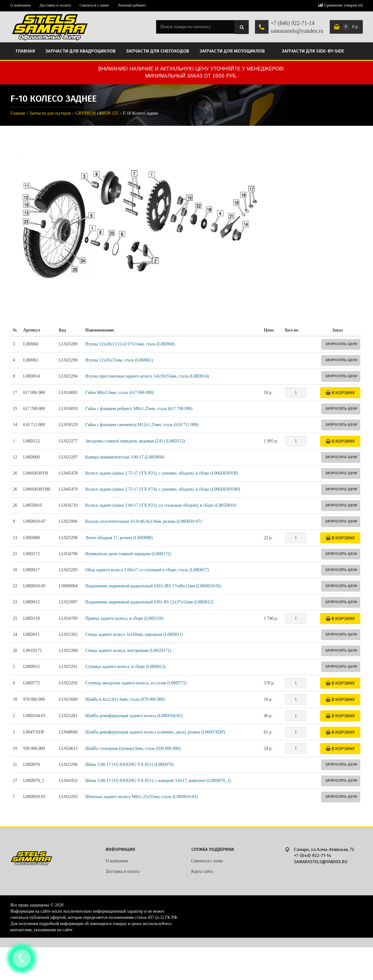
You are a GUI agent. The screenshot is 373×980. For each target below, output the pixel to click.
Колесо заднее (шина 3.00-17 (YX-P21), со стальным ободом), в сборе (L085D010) (161, 505)
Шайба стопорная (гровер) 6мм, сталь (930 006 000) (133, 748)
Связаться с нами (94, 5)
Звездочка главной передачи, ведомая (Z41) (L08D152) (135, 441)
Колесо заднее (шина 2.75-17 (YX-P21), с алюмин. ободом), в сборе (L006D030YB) (162, 473)
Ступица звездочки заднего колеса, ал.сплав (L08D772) (136, 683)
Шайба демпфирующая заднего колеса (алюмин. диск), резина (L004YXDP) (155, 732)
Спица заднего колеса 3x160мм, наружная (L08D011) (134, 634)
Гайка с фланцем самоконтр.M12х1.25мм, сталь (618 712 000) (142, 425)
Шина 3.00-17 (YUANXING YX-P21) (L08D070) (129, 765)
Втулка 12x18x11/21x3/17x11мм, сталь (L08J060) (130, 344)
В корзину (340, 393)
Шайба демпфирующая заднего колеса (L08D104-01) (134, 716)
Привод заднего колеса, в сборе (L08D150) (124, 618)
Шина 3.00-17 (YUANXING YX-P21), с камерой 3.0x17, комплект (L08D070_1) (158, 781)
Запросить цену (341, 344)
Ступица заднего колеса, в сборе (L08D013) (125, 667)
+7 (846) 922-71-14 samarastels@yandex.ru (297, 27)
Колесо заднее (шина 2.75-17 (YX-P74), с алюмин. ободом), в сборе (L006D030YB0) (163, 489)
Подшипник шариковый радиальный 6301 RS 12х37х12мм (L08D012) (149, 602)
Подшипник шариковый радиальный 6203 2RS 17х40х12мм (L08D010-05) (153, 586)
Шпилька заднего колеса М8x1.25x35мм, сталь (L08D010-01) (142, 797)
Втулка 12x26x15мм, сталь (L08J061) (119, 360)
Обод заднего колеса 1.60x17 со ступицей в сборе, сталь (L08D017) (147, 570)
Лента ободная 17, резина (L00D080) (119, 538)
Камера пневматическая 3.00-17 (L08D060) (125, 457)
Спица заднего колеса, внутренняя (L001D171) (128, 651)
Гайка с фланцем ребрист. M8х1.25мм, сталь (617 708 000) (139, 409)
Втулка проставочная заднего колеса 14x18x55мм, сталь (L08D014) (147, 376)
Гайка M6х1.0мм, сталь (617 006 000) (119, 393)
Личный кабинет (132, 5)
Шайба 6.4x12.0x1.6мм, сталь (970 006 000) (125, 699)
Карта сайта (202, 871)
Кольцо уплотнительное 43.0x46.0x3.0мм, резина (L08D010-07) (144, 521)
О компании (21, 5)
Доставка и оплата (55, 5)
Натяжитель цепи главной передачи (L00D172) (128, 554)
